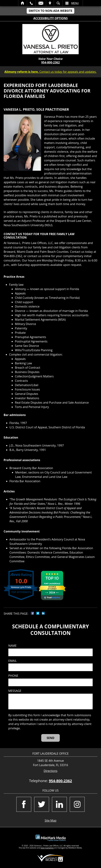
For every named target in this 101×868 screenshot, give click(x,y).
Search (58, 3)
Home (23, 3)
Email (41, 3)
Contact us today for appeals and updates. (50, 72)
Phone (13, 676)
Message (15, 691)
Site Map (51, 821)
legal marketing (47, 848)
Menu (75, 3)
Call (31, 3)
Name (12, 646)
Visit (50, 3)
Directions (50, 771)
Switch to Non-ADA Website (50, 11)
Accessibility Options (51, 18)
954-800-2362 (50, 62)
